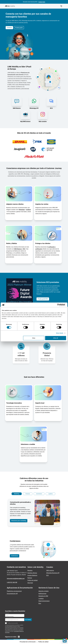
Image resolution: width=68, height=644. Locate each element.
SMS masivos (50, 570)
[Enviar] (28, 620)
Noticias (30, 578)
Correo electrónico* (9, 617)
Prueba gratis (19, 28)
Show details (60, 333)
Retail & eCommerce (44, 601)
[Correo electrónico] (15, 620)
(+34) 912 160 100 (12, 582)
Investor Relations (32, 575)
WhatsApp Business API (53, 573)
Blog (40, 603)
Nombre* (7, 613)
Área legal (30, 583)
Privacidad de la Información (28, 642)
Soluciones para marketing (19, 521)
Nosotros (30, 570)
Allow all (56, 338)
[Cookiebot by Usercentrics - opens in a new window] (59, 305)
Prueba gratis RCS (43, 299)
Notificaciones (42, 594)
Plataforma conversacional (14, 591)
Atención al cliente (43, 591)
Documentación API (12, 594)
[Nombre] (15, 615)
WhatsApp (22, 210)
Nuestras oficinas (32, 573)
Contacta (9, 28)
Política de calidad (32, 580)
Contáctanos (15, 556)
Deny (34, 338)
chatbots (28, 210)
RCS (24, 249)
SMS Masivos (18, 249)
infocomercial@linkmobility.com (16, 579)
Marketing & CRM (43, 596)
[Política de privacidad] (6, 623)
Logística (41, 599)
